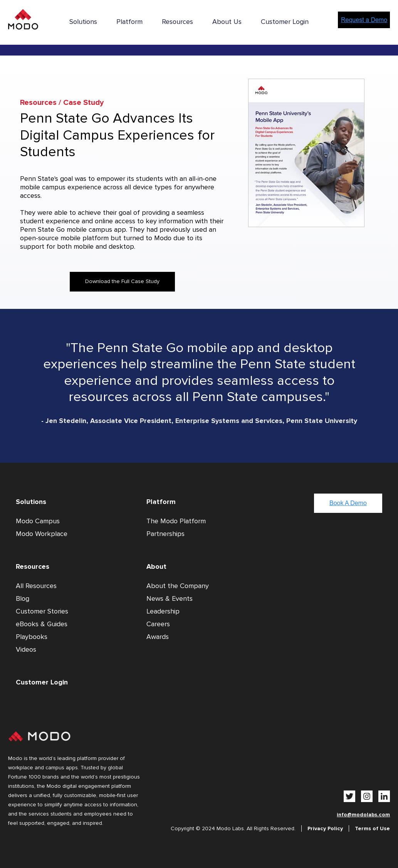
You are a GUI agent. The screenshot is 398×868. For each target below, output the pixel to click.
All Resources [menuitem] (36, 586)
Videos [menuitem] (26, 649)
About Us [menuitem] (227, 22)
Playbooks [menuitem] (32, 637)
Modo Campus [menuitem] (38, 521)
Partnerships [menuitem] (165, 534)
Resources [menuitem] (177, 22)
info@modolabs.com (363, 815)
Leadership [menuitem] (163, 611)
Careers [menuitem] (158, 624)
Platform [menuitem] (129, 22)
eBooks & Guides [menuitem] (42, 624)
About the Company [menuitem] (178, 586)
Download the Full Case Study (122, 281)
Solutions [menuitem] (83, 22)
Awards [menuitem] (158, 637)
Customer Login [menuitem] (285, 22)
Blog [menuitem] (23, 598)
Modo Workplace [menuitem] (42, 534)
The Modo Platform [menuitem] (176, 521)
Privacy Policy (325, 828)
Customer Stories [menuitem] (42, 611)
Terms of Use (372, 828)
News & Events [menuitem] (170, 598)
